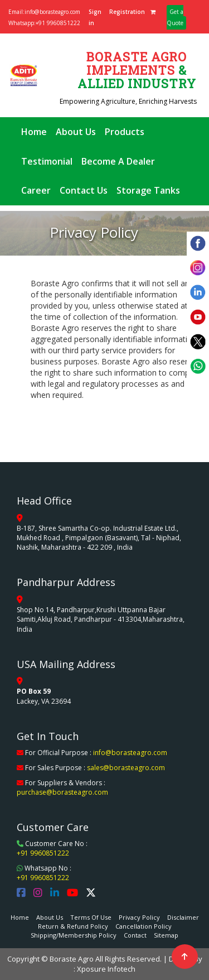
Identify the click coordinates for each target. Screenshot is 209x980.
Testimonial (47, 161)
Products (125, 132)
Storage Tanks (148, 190)
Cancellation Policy (144, 926)
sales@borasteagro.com (126, 768)
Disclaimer (183, 917)
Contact (135, 935)
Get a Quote (175, 17)
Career (36, 190)
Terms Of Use (91, 917)
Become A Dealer (118, 161)
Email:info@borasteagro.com (44, 12)
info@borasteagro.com (130, 753)
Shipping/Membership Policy (74, 935)
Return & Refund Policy (73, 926)
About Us (76, 132)
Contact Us (84, 190)
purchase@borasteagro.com (62, 792)
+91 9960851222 (43, 853)
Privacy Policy (139, 917)
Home (34, 132)
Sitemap (166, 935)
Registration (127, 12)
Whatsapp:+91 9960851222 (44, 23)
